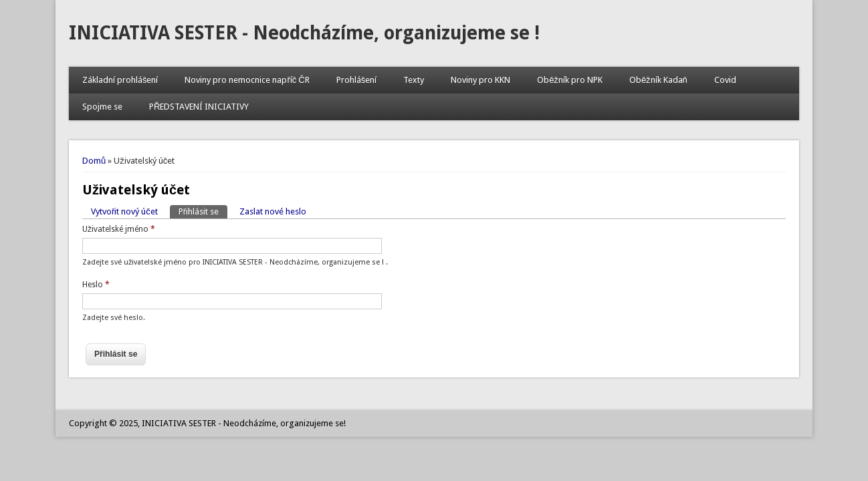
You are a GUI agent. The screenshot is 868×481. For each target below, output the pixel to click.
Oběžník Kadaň (658, 80)
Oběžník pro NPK (570, 80)
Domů (94, 161)
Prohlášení (357, 80)
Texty (414, 80)
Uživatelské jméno (119, 229)
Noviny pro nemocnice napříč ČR (247, 80)
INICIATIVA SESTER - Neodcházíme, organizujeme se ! (304, 33)
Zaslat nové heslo (273, 211)
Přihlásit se (203, 211)
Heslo (96, 285)
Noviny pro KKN (480, 80)
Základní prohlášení (120, 80)
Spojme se (102, 107)
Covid (725, 80)
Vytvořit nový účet (124, 211)
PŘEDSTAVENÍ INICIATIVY (199, 107)
